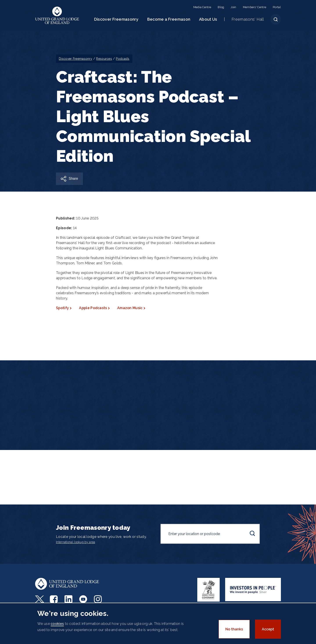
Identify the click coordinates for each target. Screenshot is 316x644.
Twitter (40, 599)
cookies (57, 624)
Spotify (62, 308)
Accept (268, 629)
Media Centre (202, 7)
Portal (277, 7)
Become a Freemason (169, 19)
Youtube (84, 599)
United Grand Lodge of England (57, 15)
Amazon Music (130, 308)
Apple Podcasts (93, 308)
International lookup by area (75, 542)
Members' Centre (255, 7)
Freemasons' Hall (248, 19)
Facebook (54, 599)
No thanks (234, 629)
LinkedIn (69, 599)
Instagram (98, 599)
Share (73, 179)
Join (233, 7)
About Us (208, 19)
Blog (221, 7)
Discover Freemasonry (116, 19)
